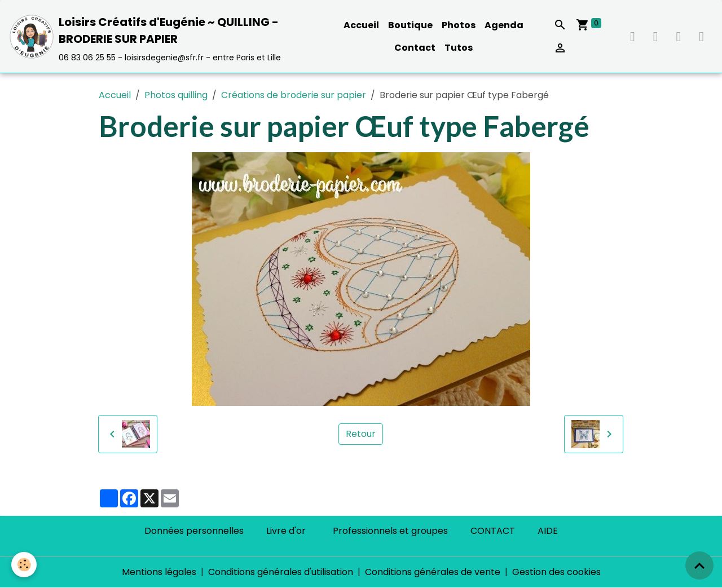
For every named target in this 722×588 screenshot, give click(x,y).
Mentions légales (159, 572)
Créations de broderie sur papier (294, 95)
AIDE (548, 531)
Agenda (504, 25)
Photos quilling (176, 95)
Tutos (459, 48)
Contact (415, 48)
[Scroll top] (699, 565)
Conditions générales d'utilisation (281, 572)
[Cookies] (24, 565)
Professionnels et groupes (390, 531)
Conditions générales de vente (433, 572)
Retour (361, 434)
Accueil (361, 25)
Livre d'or (286, 531)
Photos (459, 25)
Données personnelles (194, 531)
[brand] (166, 36)
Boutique (410, 25)
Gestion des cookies (556, 572)
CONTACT (493, 531)
